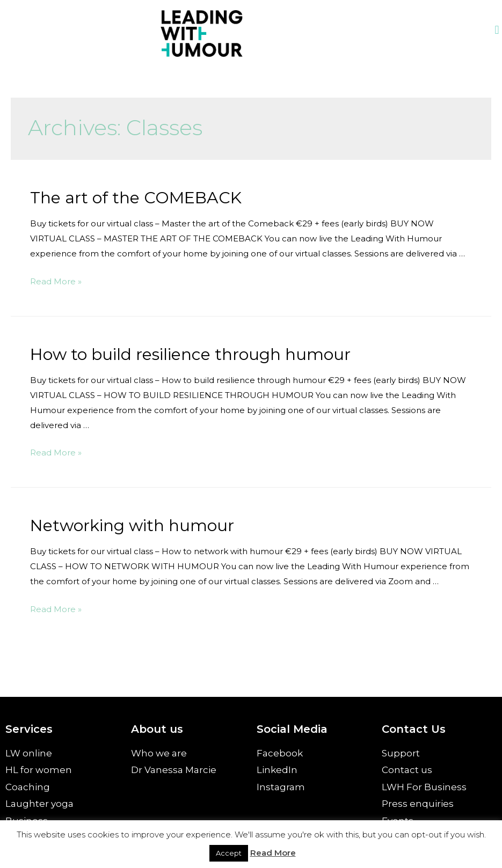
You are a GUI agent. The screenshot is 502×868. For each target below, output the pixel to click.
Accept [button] (229, 853)
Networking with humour (132, 525)
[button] (497, 30)
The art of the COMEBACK (136, 198)
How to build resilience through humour (190, 354)
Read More (273, 853)
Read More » (56, 281)
